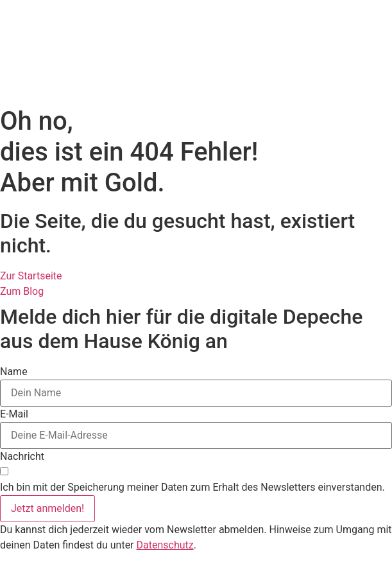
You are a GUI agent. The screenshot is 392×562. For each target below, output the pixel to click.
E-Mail (14, 414)
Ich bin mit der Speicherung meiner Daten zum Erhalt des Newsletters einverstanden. (192, 487)
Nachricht (22, 457)
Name (14, 372)
